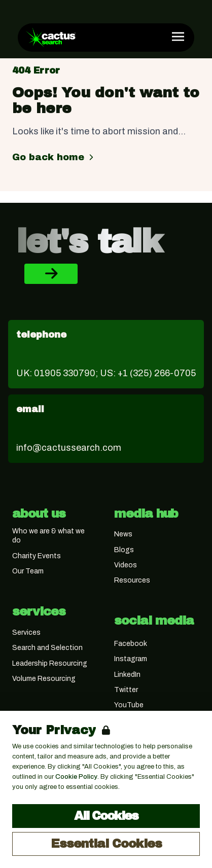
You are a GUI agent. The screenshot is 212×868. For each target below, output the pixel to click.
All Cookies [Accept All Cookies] (106, 816)
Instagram (131, 659)
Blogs (124, 550)
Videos (126, 565)
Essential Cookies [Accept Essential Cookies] (106, 844)
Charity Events (37, 556)
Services (26, 632)
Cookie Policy (76, 777)
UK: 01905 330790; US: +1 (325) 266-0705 (106, 373)
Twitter (126, 690)
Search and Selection (47, 648)
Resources (132, 580)
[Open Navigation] (178, 37)
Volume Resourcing (44, 679)
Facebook (131, 644)
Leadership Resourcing (50, 663)
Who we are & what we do (48, 536)
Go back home (54, 157)
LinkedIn (127, 675)
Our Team (28, 571)
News (123, 534)
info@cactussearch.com (69, 448)
